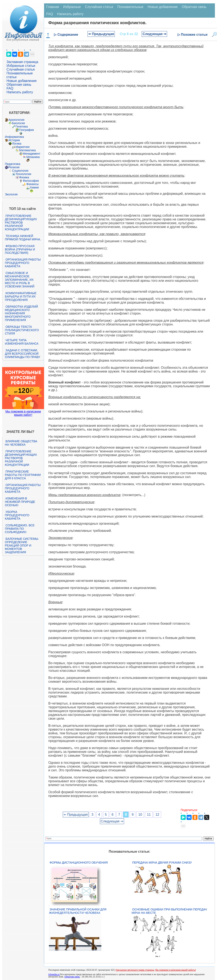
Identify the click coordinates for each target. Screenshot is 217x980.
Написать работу (20, 92)
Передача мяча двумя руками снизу (162, 863)
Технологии (23, 174)
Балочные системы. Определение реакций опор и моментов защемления (22, 545)
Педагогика (12, 164)
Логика (17, 144)
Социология (20, 171)
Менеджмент (31, 154)
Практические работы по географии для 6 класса (23, 475)
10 (140, 815)
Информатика (14, 137)
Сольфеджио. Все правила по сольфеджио (20, 529)
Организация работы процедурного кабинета (23, 263)
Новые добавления (22, 81)
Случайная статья (21, 69)
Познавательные (130, 7)
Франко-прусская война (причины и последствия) (20, 249)
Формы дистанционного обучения (79, 863)
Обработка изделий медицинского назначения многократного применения (21, 313)
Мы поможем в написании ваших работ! (23, 413)
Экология (11, 194)
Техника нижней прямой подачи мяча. (23, 238)
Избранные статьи (21, 66)
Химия (34, 187)
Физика (24, 177)
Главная (53, 7)
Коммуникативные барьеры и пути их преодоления (21, 296)
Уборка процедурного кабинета (17, 515)
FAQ (10, 88)
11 (149, 815)
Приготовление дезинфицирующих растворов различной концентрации (21, 223)
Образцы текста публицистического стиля (22, 330)
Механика (33, 157)
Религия (14, 167)
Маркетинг (23, 147)
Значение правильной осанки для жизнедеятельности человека (78, 911)
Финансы (32, 184)
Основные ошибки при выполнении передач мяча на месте (169, 911)
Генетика (22, 126)
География (26, 130)
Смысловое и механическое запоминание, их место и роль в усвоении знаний (20, 280)
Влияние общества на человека (21, 443)
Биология (18, 123)
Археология (16, 120)
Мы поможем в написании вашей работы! (176, 970)
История (14, 140)
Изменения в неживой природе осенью (20, 502)
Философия (31, 181)
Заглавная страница (22, 62)
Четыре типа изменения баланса (22, 342)
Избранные (72, 7)
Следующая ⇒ (154, 34)
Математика (27, 150)
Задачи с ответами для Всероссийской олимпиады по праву (22, 354)
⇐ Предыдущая (101, 34)
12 (157, 815)
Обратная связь (19, 85)
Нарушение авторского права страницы (135, 970)
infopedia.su (54, 974)
